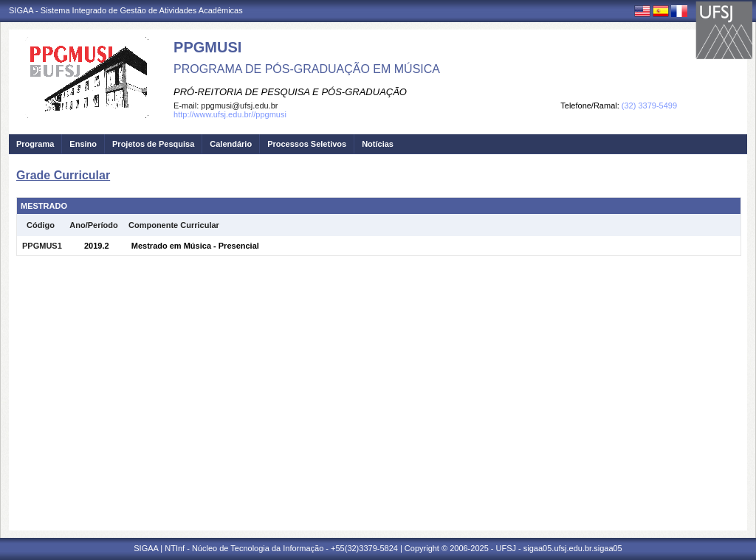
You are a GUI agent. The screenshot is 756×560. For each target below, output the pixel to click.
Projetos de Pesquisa (153, 144)
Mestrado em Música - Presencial (195, 246)
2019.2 (97, 246)
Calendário (231, 144)
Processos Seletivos (307, 144)
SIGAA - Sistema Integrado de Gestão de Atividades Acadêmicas (126, 10)
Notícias (378, 144)
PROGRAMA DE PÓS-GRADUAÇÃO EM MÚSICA (307, 69)
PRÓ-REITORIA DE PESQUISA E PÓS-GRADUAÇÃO (290, 92)
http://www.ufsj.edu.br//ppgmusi (230, 114)
